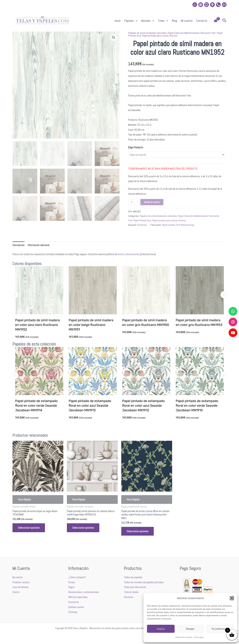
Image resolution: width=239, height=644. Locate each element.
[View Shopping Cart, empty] (216, 21)
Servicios (129, 597)
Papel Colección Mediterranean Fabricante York (192, 33)
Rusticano (142, 225)
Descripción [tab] (18, 245)
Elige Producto (136, 147)
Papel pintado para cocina (155, 36)
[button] (232, 598)
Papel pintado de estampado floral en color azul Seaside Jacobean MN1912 (144, 406)
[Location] (212, 5)
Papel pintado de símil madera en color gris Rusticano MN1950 (146, 323)
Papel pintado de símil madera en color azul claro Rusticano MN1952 (38, 325)
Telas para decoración (135, 587)
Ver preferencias (220, 629)
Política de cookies (184, 637)
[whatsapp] (195, 5)
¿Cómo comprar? (77, 577)
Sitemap (73, 612)
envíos (121, 254)
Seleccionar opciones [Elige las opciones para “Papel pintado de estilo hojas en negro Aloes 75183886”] (29, 528)
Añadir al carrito (152, 202)
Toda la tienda (131, 592)
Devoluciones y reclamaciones (84, 592)
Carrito (16, 592)
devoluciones (133, 254)
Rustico (173, 36)
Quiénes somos (76, 607)
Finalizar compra (21, 582)
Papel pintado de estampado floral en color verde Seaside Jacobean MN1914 (37, 406)
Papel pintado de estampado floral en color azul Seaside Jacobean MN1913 (90, 406)
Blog (174, 21)
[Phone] (218, 5)
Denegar (190, 629)
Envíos (72, 582)
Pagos (72, 587)
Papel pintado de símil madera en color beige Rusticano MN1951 (91, 325)
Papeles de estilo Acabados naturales (147, 33)
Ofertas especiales (78, 597)
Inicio (118, 21)
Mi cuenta (187, 21)
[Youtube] (207, 5)
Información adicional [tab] (38, 245)
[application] (136, 21)
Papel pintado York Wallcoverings (178, 225)
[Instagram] (201, 5)
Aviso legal (199, 637)
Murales (148, 21)
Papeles (131, 21)
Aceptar (161, 629)
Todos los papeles (133, 577)
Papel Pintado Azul (142, 220)
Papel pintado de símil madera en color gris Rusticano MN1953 (199, 323)
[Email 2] (224, 5)
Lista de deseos (21, 587)
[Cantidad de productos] (133, 202)
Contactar (74, 602)
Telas (163, 21)
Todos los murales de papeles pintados (144, 582)
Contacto (202, 21)
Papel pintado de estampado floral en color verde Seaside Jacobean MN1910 (197, 406)
